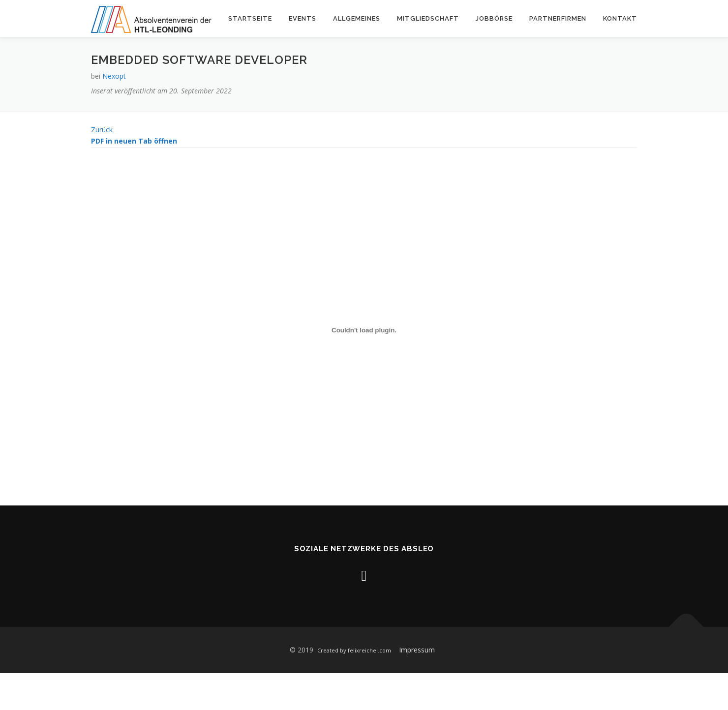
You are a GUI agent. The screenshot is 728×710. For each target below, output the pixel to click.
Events (303, 18)
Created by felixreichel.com (354, 650)
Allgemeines (357, 18)
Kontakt (620, 18)
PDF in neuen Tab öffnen (134, 141)
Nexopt (114, 76)
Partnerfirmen (558, 18)
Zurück (102, 130)
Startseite (250, 18)
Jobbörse (494, 18)
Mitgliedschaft (428, 18)
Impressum (417, 650)
